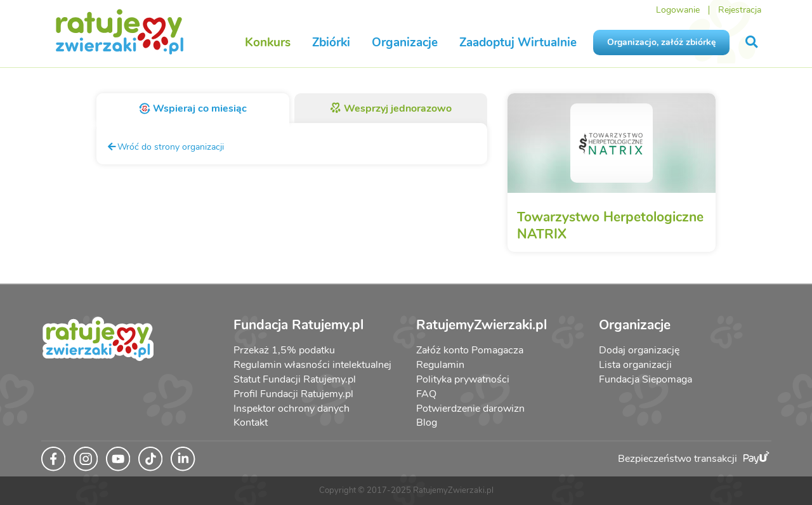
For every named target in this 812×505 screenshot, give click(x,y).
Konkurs (268, 43)
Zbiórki (331, 43)
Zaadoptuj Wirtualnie (518, 43)
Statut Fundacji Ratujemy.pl (295, 379)
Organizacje (405, 43)
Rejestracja (740, 10)
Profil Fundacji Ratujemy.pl (293, 394)
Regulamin (440, 365)
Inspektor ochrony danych (291, 409)
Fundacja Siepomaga (645, 379)
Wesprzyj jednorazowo (391, 108)
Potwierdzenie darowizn (470, 409)
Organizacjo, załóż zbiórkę (661, 42)
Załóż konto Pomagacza (470, 350)
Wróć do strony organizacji (165, 147)
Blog (427, 423)
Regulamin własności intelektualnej (312, 365)
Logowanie (678, 10)
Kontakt (251, 423)
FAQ (426, 394)
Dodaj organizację (639, 350)
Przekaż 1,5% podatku (284, 350)
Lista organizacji (635, 365)
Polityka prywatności (463, 379)
